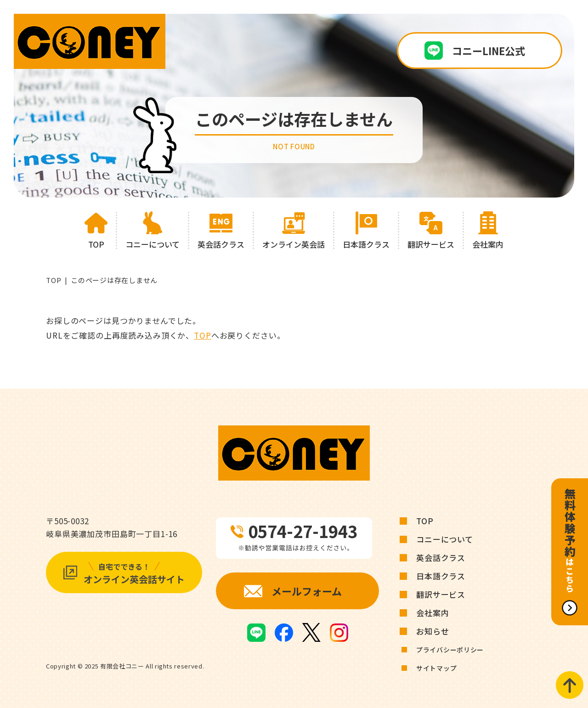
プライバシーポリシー (450, 650)
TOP (54, 280)
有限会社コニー (122, 666)
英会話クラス (441, 558)
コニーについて (445, 539)
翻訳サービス (441, 594)
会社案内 (433, 613)
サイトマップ (436, 668)
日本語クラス (441, 576)
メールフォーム (307, 591)
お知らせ (433, 631)
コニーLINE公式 (489, 51)
